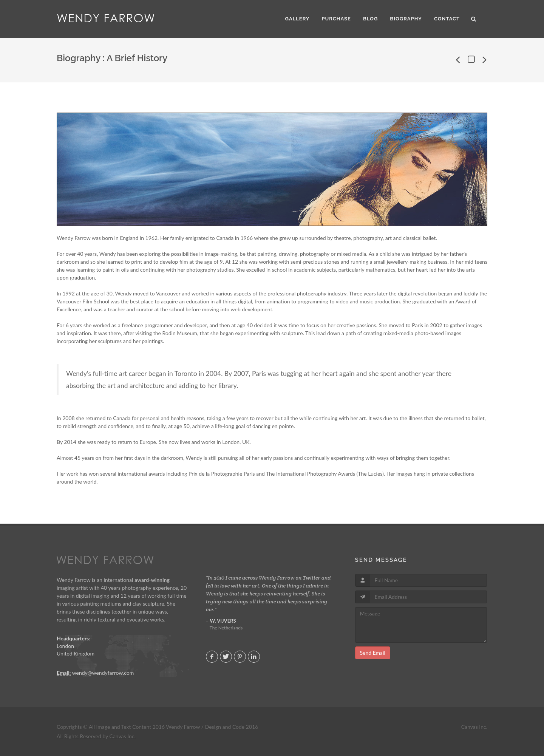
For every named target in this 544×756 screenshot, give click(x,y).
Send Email (373, 653)
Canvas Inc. (474, 727)
